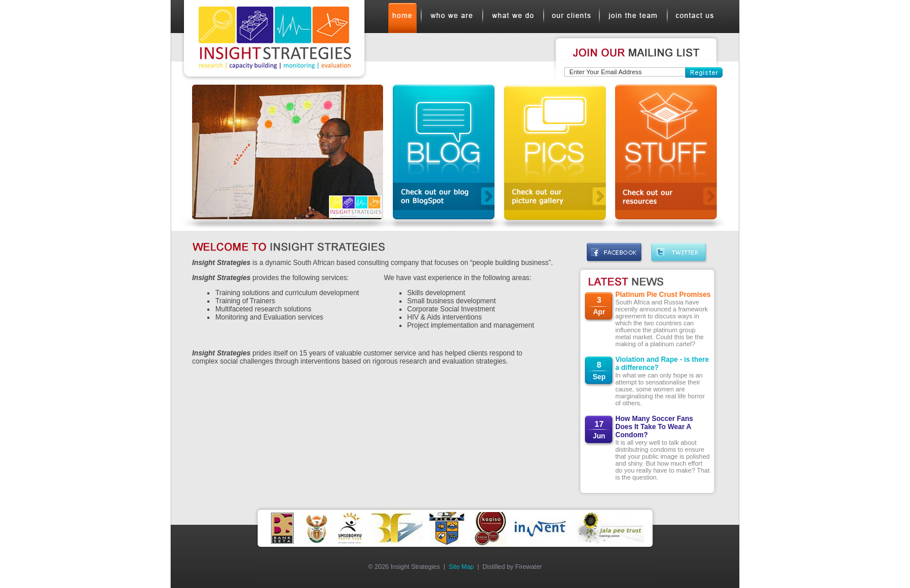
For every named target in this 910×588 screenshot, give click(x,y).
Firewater (529, 567)
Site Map (461, 567)
